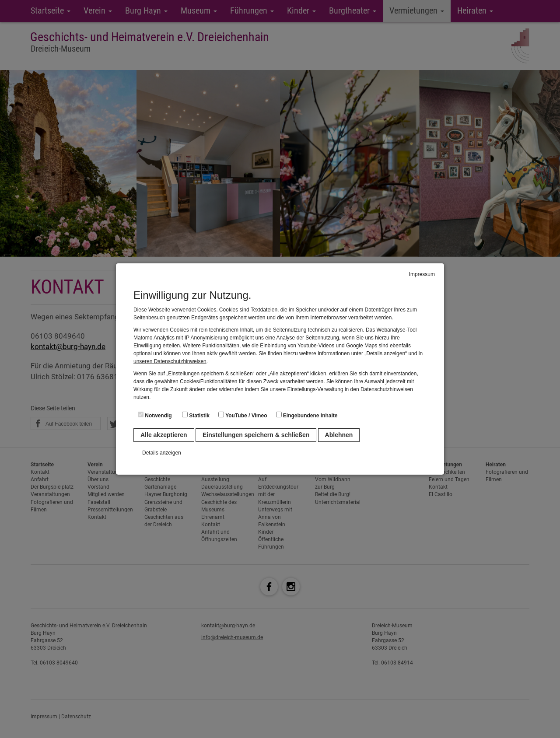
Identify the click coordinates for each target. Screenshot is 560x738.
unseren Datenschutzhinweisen (170, 361)
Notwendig (155, 415)
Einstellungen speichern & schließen (256, 435)
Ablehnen (339, 435)
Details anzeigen (162, 453)
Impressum (422, 274)
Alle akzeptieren (164, 435)
